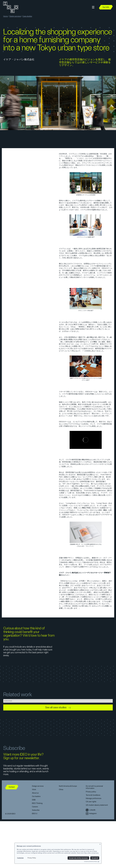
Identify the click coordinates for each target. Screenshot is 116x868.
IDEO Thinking (37, 803)
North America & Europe (68, 786)
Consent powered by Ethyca (92, 861)
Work (34, 790)
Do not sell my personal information (94, 787)
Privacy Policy (32, 858)
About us (35, 793)
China (61, 790)
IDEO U (35, 814)
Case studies (27, 16)
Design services (15, 16)
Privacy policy (91, 792)
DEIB (34, 800)
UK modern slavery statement (97, 805)
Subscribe (36, 810)
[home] (11, 7)
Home (6, 16)
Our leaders (36, 796)
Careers (35, 807)
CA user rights (91, 802)
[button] (93, 7)
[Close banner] (100, 844)
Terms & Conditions (93, 795)
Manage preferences (94, 798)
